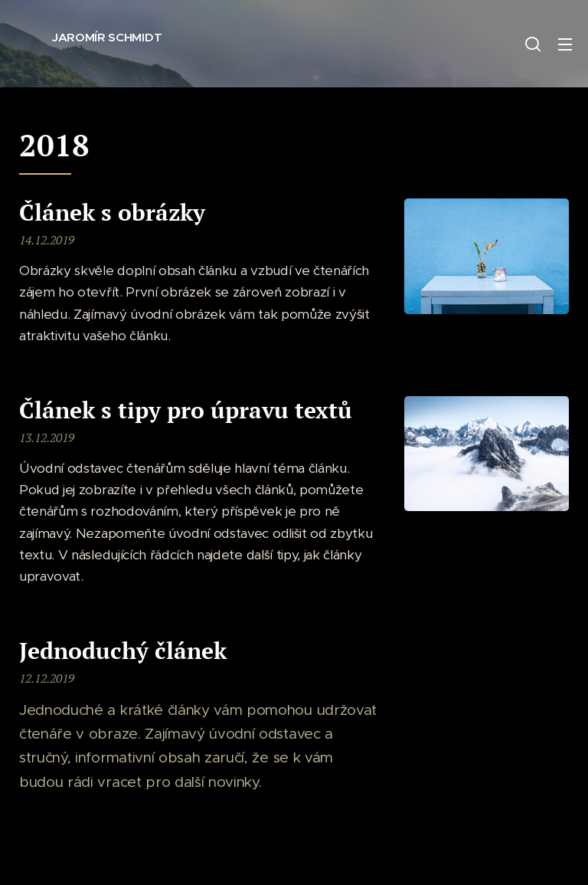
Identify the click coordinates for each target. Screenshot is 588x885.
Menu (565, 44)
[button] (533, 44)
